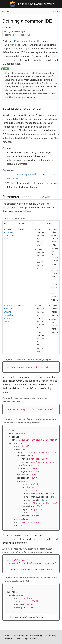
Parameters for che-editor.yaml (17, 35)
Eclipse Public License (13, 639)
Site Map (7, 636)
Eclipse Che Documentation (36, 4)
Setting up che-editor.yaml (15, 31)
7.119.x (55, 11)
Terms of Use (49, 636)
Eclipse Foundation (21, 636)
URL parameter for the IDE (26, 41)
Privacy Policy (36, 636)
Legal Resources (31, 639)
